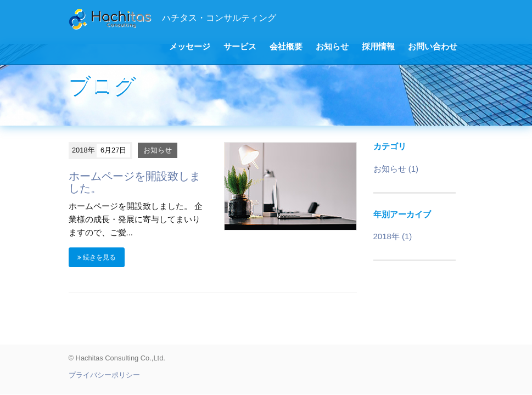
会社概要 (286, 46)
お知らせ (332, 46)
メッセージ (190, 46)
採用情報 (378, 46)
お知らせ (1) (396, 169)
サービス (240, 46)
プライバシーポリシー (104, 375)
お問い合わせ (433, 46)
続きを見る (97, 257)
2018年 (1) (393, 236)
